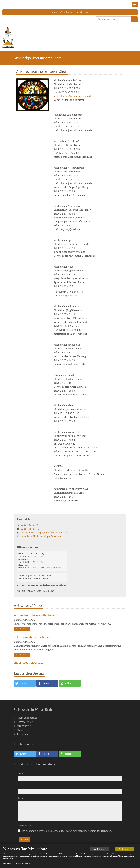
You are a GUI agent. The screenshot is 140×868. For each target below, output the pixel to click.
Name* (21, 773)
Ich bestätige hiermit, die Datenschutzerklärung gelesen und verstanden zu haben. (67, 831)
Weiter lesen (21, 629)
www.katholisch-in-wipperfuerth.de (41, 536)
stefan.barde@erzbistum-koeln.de (73, 96)
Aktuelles (64, 12)
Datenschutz (8, 864)
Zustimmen (124, 850)
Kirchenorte (22, 726)
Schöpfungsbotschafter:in (32, 637)
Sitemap (84, 12)
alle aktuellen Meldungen (29, 663)
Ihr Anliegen (24, 798)
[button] (25, 683)
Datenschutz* (24, 826)
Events (75, 12)
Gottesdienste (23, 722)
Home (55, 12)
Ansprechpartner (25, 718)
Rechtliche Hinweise (23, 864)
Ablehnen (99, 850)
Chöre (19, 730)
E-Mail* (21, 786)
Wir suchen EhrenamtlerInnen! (36, 615)
